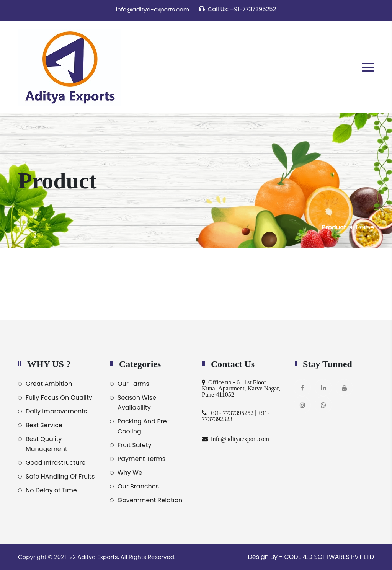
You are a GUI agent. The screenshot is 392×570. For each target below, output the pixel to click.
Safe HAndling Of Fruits (60, 476)
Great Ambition (49, 384)
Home (365, 227)
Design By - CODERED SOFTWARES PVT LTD (311, 557)
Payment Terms (141, 459)
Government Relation (150, 500)
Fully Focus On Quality (59, 398)
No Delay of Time (51, 490)
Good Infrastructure (56, 463)
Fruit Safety (135, 445)
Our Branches (138, 486)
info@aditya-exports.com (153, 9)
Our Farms (133, 384)
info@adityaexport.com (238, 439)
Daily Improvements (56, 411)
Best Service (44, 425)
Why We (130, 473)
